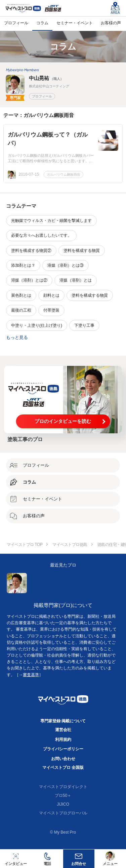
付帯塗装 (51, 310)
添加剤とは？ (23, 265)
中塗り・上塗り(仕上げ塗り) (37, 325)
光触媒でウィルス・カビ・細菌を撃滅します (51, 221)
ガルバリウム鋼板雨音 (64, 175)
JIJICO (63, 804)
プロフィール (42, 96)
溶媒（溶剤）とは (76, 280)
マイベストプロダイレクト (63, 787)
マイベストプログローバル (63, 813)
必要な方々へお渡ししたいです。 (41, 235)
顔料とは (51, 295)
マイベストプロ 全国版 (63, 768)
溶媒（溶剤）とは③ (66, 265)
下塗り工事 (84, 325)
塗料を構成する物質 (82, 251)
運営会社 (63, 730)
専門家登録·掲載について (63, 721)
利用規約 (63, 740)
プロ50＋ (63, 795)
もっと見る (17, 337)
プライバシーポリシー (63, 749)
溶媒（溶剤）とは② (29, 280)
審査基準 (31, 675)
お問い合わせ (63, 759)
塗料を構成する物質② (31, 251)
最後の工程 (21, 310)
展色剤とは (21, 295)
